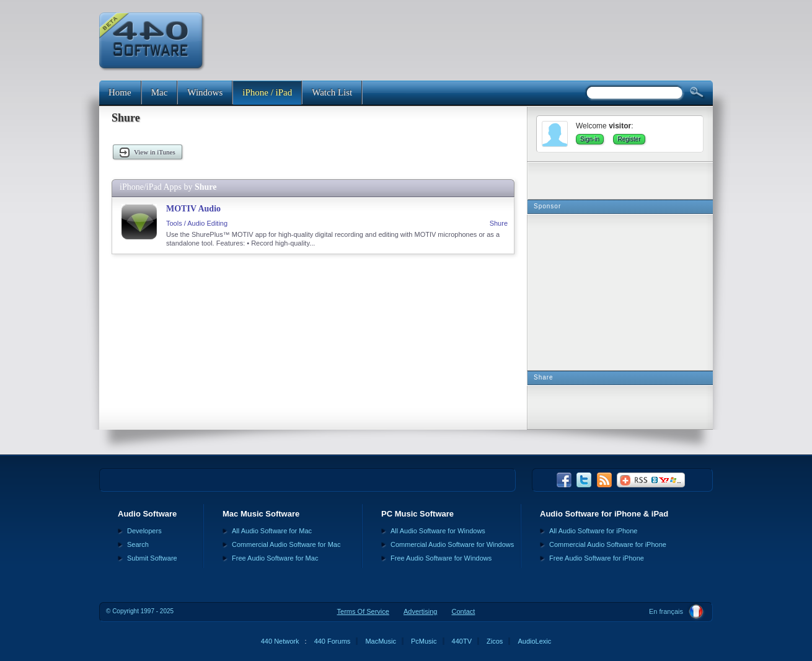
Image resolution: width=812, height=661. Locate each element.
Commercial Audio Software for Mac (286, 544)
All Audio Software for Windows (438, 531)
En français (666, 611)
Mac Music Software (261, 514)
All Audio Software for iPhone (593, 531)
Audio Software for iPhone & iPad (604, 514)
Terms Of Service (363, 611)
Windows (205, 92)
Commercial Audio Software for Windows (452, 544)
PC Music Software (417, 514)
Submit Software (152, 558)
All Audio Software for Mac (272, 531)
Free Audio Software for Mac (275, 558)
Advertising (420, 611)
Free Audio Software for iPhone (597, 558)
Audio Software (147, 514)
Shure (499, 223)
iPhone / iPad (267, 92)
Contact (463, 611)
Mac (160, 92)
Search (138, 544)
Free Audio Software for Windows (441, 558)
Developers (144, 531)
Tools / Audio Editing (197, 223)
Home (120, 92)
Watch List (332, 92)
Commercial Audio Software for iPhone (608, 544)
